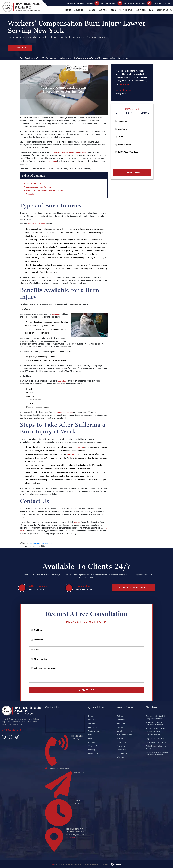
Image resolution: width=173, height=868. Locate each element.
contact (57, 118)
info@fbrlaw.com (78, 774)
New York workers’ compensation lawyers (72, 152)
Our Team (100, 10)
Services (87, 10)
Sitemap (92, 750)
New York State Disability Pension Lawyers (156, 731)
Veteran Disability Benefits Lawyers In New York (157, 754)
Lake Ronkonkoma (125, 732)
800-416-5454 (139, 3)
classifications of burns (37, 225)
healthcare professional (65, 413)
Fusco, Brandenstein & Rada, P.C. (43, 544)
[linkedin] (10, 738)
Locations (137, 10)
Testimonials (122, 10)
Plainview (121, 747)
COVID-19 (75, 10)
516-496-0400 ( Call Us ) (61, 768)
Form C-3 (71, 455)
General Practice (153, 736)
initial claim (25, 531)
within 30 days (79, 448)
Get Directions (72, 836)
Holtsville (121, 728)
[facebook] (4, 738)
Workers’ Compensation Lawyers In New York (156, 724)
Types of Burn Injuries (35, 184)
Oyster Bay (122, 743)
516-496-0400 (105, 3)
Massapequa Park (125, 735)
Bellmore (121, 717)
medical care (63, 382)
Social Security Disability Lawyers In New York (156, 718)
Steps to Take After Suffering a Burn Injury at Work (47, 191)
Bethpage (121, 721)
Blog (110, 10)
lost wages (56, 315)
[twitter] (17, 738)
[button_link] (170, 10)
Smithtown (122, 750)
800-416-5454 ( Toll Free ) (77, 738)
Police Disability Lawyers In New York (157, 748)
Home (65, 10)
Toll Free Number (38, 586)
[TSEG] (111, 863)
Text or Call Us (83, 586)
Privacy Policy (94, 754)
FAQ (148, 10)
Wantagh (121, 758)
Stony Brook (122, 754)
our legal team (56, 161)
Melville (120, 739)
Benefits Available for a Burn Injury (40, 188)
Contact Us (159, 10)
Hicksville (121, 724)
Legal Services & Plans (155, 739)
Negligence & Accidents (156, 743)
